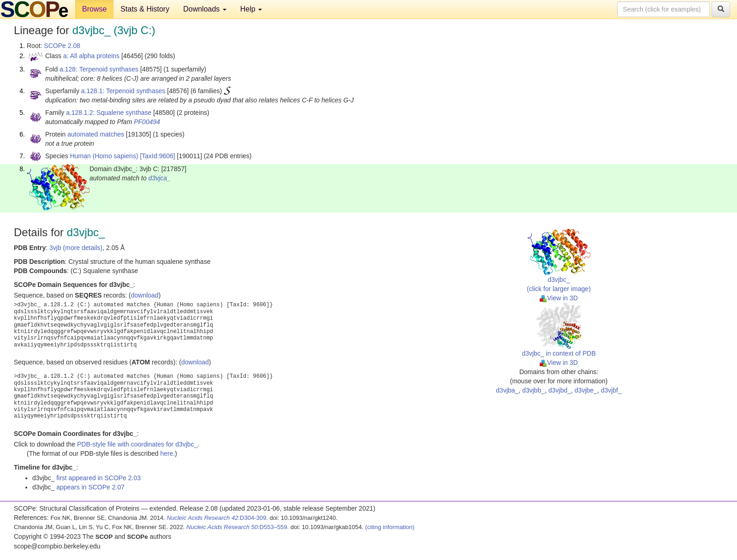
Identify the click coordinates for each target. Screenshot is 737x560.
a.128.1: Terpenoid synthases (123, 91)
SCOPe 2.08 (62, 46)
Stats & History (145, 9)
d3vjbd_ (560, 390)
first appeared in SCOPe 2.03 (98, 478)
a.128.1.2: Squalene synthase (109, 113)
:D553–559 (237, 527)
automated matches (96, 134)
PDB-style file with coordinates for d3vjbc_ (137, 444)
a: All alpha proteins (91, 56)
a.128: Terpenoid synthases (99, 69)
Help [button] (251, 9)
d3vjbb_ (533, 390)
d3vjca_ (160, 178)
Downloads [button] (205, 9)
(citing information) (390, 527)
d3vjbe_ (586, 390)
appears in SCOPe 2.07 (90, 487)
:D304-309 (217, 518)
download (145, 295)
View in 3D (559, 298)
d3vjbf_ (611, 390)
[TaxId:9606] (157, 156)
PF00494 (147, 122)
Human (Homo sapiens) (104, 156)
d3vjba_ (507, 390)
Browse (94, 9)
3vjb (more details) (76, 248)
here (166, 453)
